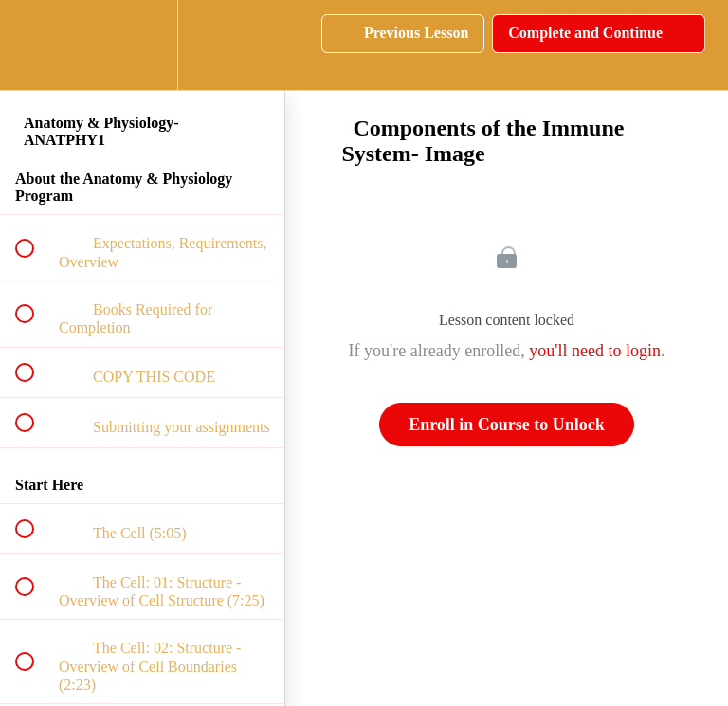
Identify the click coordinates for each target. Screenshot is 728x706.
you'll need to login (595, 351)
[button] (35, 45)
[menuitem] (142, 45)
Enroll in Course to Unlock (507, 425)
